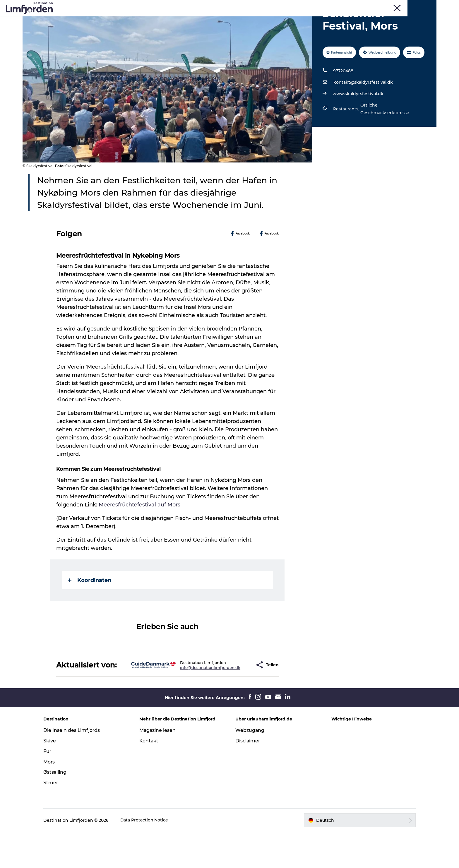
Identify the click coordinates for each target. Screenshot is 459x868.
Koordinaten (90, 608)
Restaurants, (346, 137)
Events (153, 19)
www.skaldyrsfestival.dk (358, 121)
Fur (369, 6)
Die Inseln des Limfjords (77, 767)
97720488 (343, 99)
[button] (234, 697)
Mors (397, 6)
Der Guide (334, 19)
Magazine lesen (160, 767)
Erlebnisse (126, 19)
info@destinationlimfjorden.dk (192, 699)
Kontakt (151, 777)
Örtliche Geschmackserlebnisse (385, 137)
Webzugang (250, 767)
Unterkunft (302, 19)
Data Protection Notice (149, 857)
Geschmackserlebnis (193, 19)
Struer (413, 6)
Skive (383, 6)
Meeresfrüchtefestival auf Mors (140, 533)
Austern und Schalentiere (253, 19)
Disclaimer (248, 777)
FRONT (430, 6)
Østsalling (60, 809)
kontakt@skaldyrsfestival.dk (363, 110)
